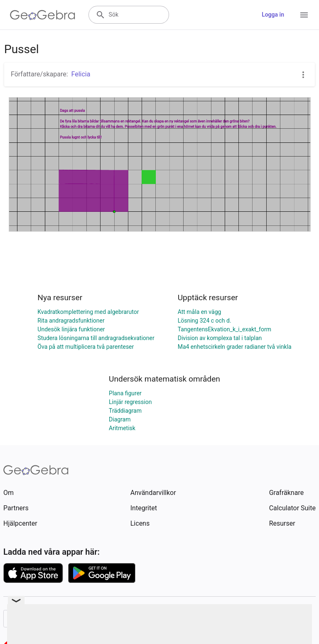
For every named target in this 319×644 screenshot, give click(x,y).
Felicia (81, 74)
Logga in (273, 15)
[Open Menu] (304, 15)
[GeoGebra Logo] (43, 15)
